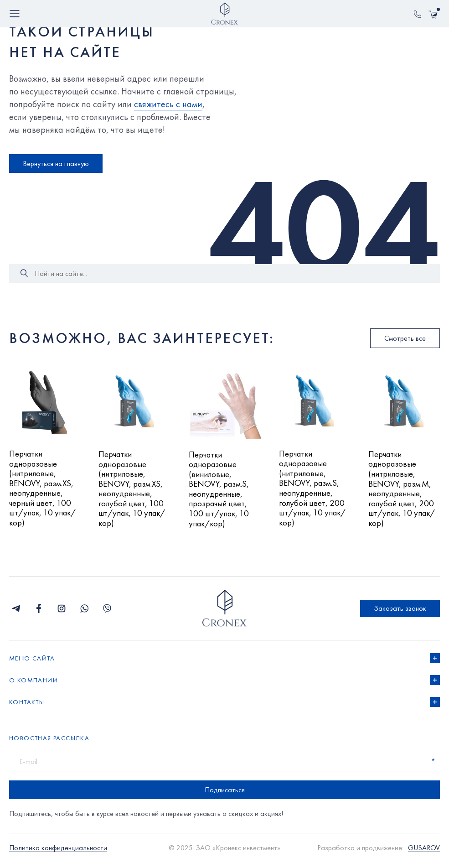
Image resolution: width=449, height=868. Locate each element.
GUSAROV (424, 854)
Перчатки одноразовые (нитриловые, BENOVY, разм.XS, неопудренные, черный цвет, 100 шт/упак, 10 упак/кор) (44, 492)
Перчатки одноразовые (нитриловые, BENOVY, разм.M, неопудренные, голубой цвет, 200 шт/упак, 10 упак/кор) (403, 492)
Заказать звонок (400, 614)
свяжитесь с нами (168, 104)
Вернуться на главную (56, 164)
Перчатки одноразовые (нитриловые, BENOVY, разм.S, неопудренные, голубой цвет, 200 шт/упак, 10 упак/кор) (314, 491)
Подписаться (225, 795)
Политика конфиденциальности (58, 854)
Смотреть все (405, 338)
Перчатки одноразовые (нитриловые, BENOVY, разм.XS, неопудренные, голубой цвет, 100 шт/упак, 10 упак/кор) (134, 492)
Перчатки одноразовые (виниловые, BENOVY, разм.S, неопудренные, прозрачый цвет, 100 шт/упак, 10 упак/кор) (221, 492)
